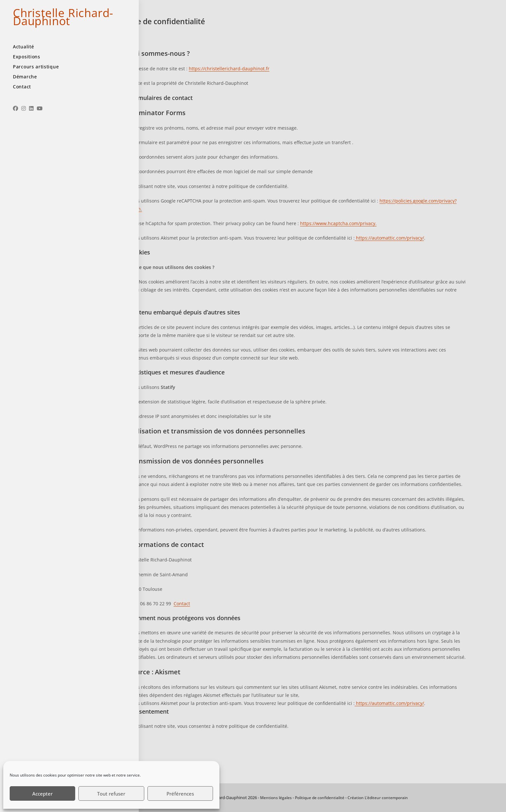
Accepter (42, 794)
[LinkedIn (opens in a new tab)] (31, 123)
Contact (182, 604)
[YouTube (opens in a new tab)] (40, 123)
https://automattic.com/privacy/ (389, 238)
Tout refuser (111, 794)
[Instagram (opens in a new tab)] (24, 123)
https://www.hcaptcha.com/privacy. (338, 223)
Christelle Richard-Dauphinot (45, 24)
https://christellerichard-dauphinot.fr (229, 69)
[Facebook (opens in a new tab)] (15, 123)
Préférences (180, 794)
